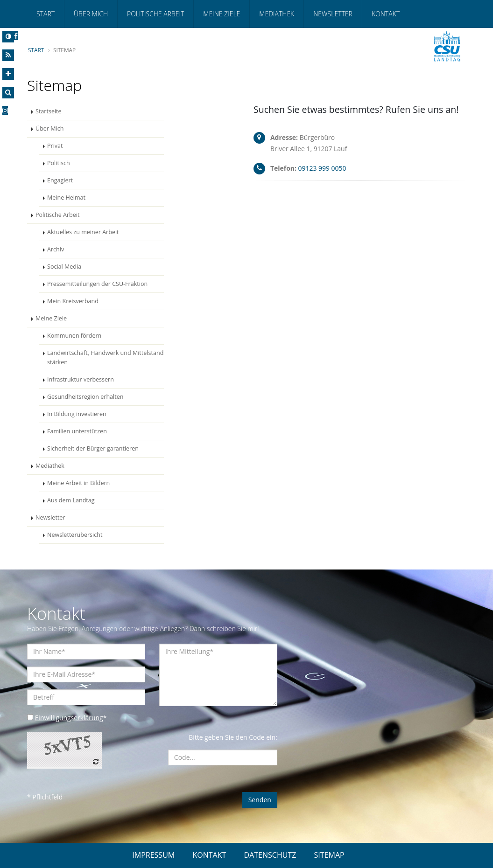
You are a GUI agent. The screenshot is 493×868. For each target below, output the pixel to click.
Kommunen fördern (74, 336)
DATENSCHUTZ (270, 855)
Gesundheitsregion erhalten (85, 397)
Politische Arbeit (155, 14)
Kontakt (386, 14)
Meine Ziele (222, 14)
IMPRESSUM (153, 855)
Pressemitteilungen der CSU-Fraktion (98, 284)
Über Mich (91, 14)
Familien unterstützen (77, 431)
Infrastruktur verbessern (81, 379)
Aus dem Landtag (71, 500)
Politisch (59, 163)
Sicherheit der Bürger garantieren (93, 448)
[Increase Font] (8, 74)
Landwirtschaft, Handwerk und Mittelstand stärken (106, 358)
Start (46, 14)
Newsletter (333, 14)
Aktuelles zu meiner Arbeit (83, 232)
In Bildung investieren (77, 414)
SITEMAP (329, 855)
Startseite (49, 111)
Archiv (56, 249)
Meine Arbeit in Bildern (79, 483)
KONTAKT (209, 855)
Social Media (64, 267)
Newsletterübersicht (75, 535)
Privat (55, 146)
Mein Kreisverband (73, 301)
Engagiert (60, 180)
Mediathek (277, 14)
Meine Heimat (66, 198)
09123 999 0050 (322, 168)
